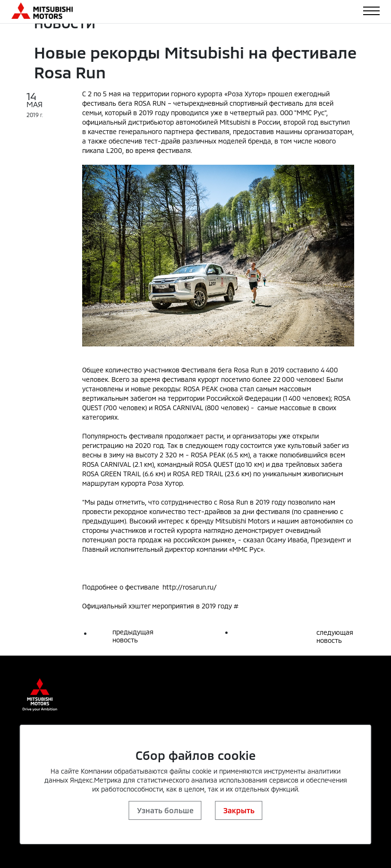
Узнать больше (165, 810)
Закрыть (239, 810)
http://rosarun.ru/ (190, 587)
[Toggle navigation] (371, 11)
